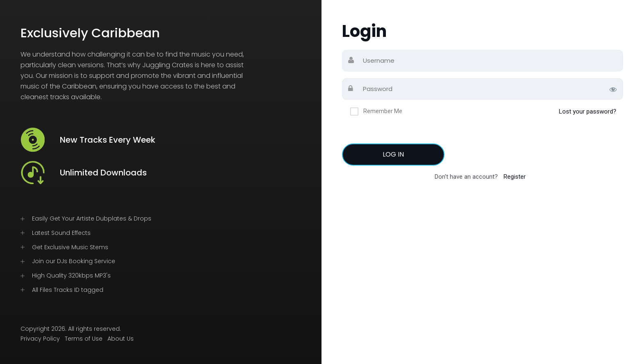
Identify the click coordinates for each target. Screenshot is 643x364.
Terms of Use (84, 339)
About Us (121, 339)
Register (515, 177)
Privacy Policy (40, 339)
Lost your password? (588, 111)
